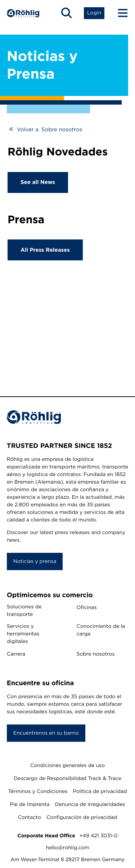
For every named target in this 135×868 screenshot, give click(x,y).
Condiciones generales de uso (67, 766)
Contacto (30, 818)
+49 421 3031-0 (99, 836)
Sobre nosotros (96, 654)
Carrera (16, 654)
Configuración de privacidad (82, 818)
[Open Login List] (94, 13)
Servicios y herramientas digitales (23, 634)
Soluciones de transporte (24, 611)
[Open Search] (67, 13)
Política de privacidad (100, 792)
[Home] (23, 13)
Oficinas (87, 608)
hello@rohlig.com (68, 848)
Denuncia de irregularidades (90, 805)
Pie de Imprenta (30, 805)
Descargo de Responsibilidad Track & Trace (67, 779)
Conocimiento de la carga (101, 630)
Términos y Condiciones (38, 792)
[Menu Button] (120, 13)
